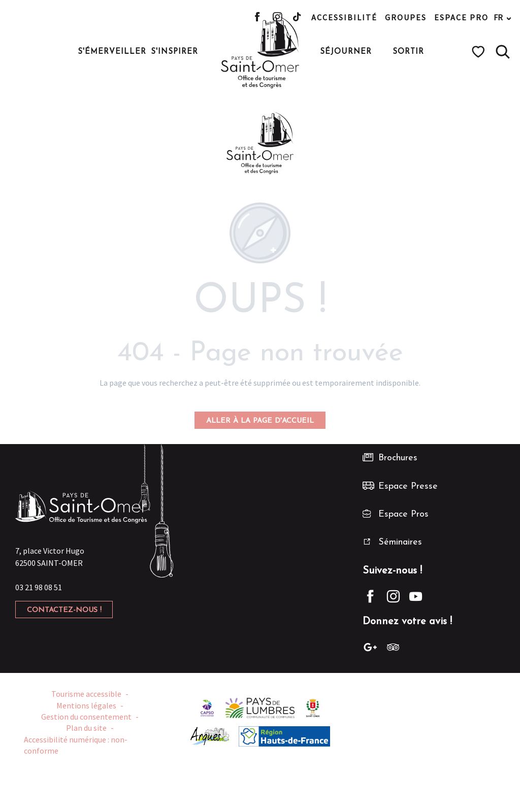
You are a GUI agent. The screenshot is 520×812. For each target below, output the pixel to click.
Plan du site (86, 728)
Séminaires (400, 542)
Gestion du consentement (86, 717)
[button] (503, 52)
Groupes (406, 17)
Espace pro (461, 17)
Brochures (398, 458)
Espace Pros (403, 514)
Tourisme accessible (86, 694)
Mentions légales (86, 705)
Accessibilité (344, 17)
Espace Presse (408, 486)
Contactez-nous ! (64, 610)
